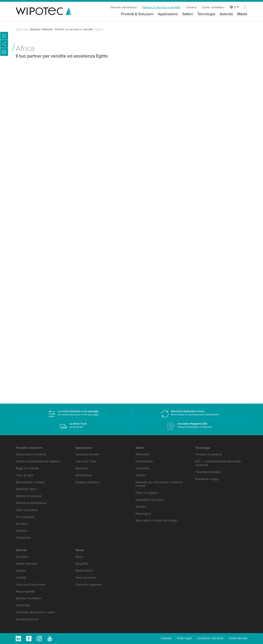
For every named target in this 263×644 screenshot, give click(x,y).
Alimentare (143, 454)
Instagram (39, 639)
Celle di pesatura (27, 510)
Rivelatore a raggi (207, 479)
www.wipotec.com (35, 204)
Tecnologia (206, 14)
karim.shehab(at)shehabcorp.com (166, 199)
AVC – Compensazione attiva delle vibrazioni (218, 463)
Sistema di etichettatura (31, 503)
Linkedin (18, 639)
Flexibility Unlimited (208, 472)
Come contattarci (213, 7)
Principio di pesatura (209, 454)
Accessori (22, 524)
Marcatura (82, 468)
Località (21, 578)
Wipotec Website (41, 29)
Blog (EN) (82, 564)
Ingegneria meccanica (150, 500)
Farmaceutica (144, 461)
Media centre (84, 571)
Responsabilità (25, 592)
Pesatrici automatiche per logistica (38, 461)
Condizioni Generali (210, 638)
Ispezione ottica (26, 489)
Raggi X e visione (27, 468)
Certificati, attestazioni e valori (35, 612)
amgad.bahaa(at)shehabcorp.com (46, 365)
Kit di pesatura (25, 517)
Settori (188, 14)
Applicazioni (168, 14)
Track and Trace (86, 461)
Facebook (29, 639)
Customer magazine (89, 585)
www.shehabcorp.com (158, 211)
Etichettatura (84, 475)
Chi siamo (22, 557)
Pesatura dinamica (87, 482)
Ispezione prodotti (87, 454)
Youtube (50, 639)
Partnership (23, 605)
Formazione (23, 538)
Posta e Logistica (147, 493)
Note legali (184, 638)
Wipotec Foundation (29, 598)
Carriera (191, 7)
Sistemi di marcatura (29, 496)
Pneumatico (143, 514)
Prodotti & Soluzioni (137, 14)
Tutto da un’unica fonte (30, 585)
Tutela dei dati (238, 638)
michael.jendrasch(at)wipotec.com (47, 188)
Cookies (166, 638)
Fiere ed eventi (85, 578)
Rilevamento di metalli (30, 482)
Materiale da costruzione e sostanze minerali (159, 484)
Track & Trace (25, 475)
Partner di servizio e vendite (161, 7)
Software (21, 531)
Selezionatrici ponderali (31, 454)
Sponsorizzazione (27, 619)
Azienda (226, 14)
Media (242, 14)
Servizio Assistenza (124, 7)
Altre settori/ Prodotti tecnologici (157, 520)
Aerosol (141, 507)
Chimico (141, 475)
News (79, 557)
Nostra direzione (27, 564)
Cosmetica (142, 468)
